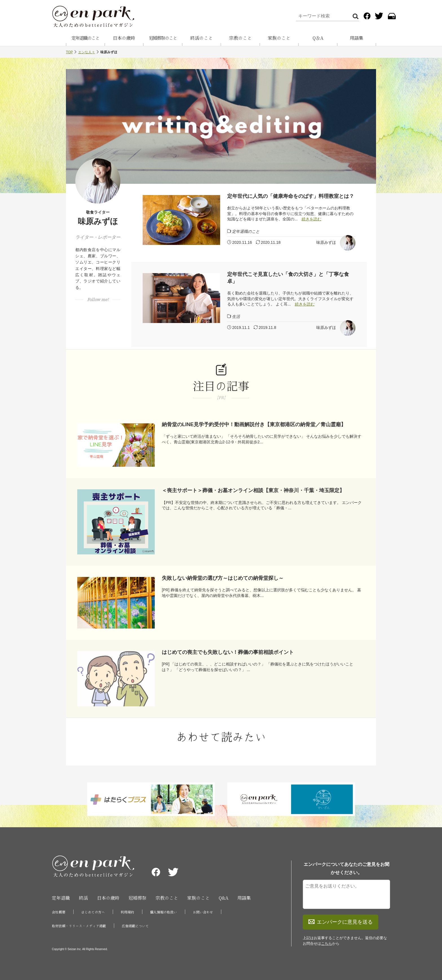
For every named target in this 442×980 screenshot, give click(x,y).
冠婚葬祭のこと (163, 38)
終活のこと (202, 38)
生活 (236, 317)
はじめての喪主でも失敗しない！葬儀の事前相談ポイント (228, 652)
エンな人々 (87, 52)
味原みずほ (326, 242)
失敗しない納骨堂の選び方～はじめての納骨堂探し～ (223, 578)
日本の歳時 (124, 38)
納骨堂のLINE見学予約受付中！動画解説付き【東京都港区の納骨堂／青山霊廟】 (254, 424)
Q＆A (318, 38)
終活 (83, 898)
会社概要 (59, 912)
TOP (69, 52)
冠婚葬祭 (138, 898)
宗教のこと (240, 38)
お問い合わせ (203, 912)
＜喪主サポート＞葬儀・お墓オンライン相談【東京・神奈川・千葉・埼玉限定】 (253, 490)
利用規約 (127, 912)
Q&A (224, 898)
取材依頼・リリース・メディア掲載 (79, 926)
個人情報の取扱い (163, 912)
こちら (327, 944)
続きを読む (311, 219)
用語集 (357, 38)
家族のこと (279, 38)
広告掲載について (135, 926)
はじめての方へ (93, 912)
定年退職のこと (85, 38)
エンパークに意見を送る (341, 922)
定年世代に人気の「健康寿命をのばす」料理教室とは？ (291, 196)
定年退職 (61, 898)
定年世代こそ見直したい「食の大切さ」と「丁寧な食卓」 (288, 278)
